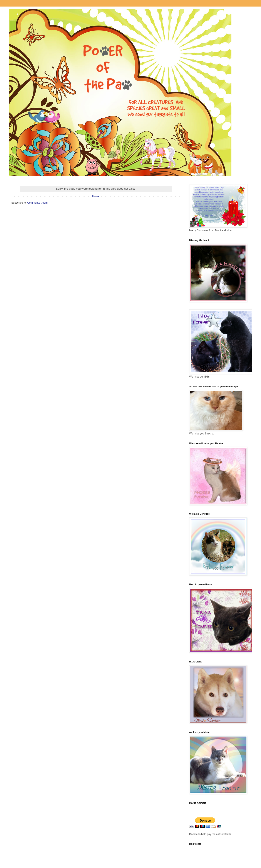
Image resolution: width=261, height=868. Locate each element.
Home (96, 196)
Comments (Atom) (38, 203)
